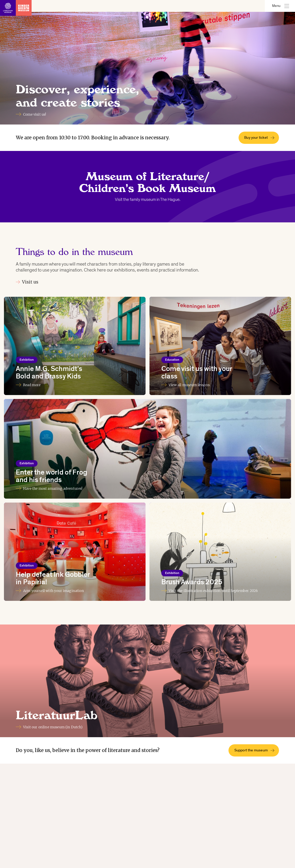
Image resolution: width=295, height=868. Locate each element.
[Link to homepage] (16, 6)
